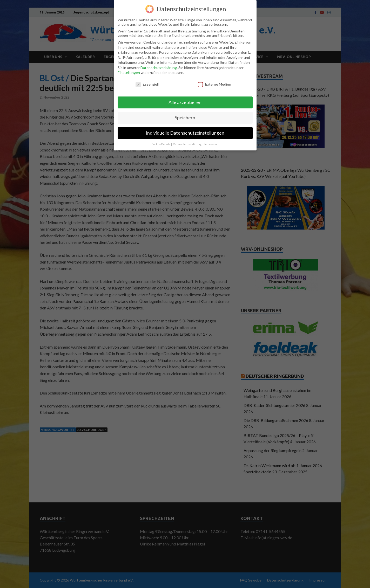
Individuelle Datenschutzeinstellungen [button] (185, 133)
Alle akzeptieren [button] (185, 102)
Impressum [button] (211, 144)
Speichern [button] (185, 118)
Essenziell (147, 84)
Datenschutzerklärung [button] (187, 144)
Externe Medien (214, 84)
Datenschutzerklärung (159, 68)
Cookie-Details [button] (161, 144)
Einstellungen (129, 72)
